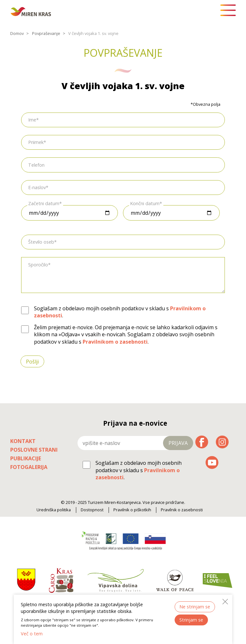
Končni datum (145, 203)
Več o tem (32, 634)
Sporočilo (38, 265)
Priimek (36, 142)
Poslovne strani (34, 450)
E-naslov (37, 187)
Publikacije (26, 458)
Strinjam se (191, 620)
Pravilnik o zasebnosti (182, 510)
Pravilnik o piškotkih (132, 510)
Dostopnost (92, 510)
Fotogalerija (29, 467)
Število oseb (41, 242)
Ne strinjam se (195, 607)
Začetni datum (44, 203)
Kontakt (23, 441)
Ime (32, 120)
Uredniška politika (54, 510)
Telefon (36, 165)
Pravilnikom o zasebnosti (115, 342)
